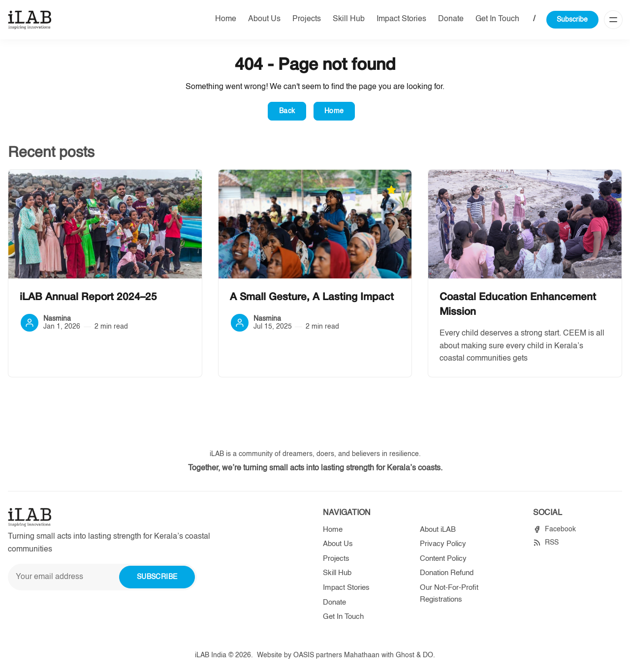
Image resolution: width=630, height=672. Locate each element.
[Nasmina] (30, 323)
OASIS (304, 655)
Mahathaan (362, 655)
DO (428, 655)
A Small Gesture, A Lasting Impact (312, 297)
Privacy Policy (443, 544)
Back (287, 111)
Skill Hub (349, 19)
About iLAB (438, 530)
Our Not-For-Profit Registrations (449, 594)
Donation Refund (447, 573)
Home (226, 19)
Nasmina (57, 319)
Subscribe (572, 20)
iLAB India (211, 655)
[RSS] (546, 543)
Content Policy (443, 559)
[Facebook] (554, 530)
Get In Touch (497, 19)
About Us (264, 19)
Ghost (405, 655)
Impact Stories (401, 19)
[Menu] (613, 20)
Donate (451, 19)
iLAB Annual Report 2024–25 (88, 297)
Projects (307, 19)
